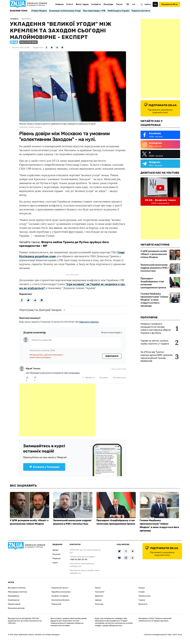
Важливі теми (19, 11)
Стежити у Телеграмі (44, 467)
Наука (98, 588)
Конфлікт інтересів (60, 596)
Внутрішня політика (17, 588)
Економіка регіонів (16, 608)
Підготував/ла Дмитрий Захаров (40, 310)
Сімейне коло (145, 596)
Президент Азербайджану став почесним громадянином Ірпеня (153, 283)
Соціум (142, 588)
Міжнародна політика (17, 592)
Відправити (112, 356)
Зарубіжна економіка (61, 592)
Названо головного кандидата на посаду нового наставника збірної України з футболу (156, 328)
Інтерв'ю (96, 4)
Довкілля (99, 596)
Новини (60, 4)
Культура (99, 604)
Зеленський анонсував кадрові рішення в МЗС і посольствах (155, 268)
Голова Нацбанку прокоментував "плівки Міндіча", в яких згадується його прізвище (154, 300)
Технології (100, 592)
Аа (155, 4)
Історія (142, 592)
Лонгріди (108, 4)
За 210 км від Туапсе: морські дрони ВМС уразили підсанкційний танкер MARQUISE (156, 357)
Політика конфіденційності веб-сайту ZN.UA (163, 635)
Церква (98, 600)
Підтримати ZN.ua (170, 4)
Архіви (55, 550)
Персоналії (56, 604)
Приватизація (14, 604)
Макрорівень (14, 596)
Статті (70, 4)
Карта (55, 563)
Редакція (57, 558)
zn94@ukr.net (75, 566)
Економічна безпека (60, 600)
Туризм (142, 600)
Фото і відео (82, 4)
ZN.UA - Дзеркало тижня (160, 200)
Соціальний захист (60, 588)
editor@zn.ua (75, 573)
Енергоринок (14, 600)
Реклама (56, 554)
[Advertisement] (57, 410)
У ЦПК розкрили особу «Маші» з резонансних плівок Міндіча (154, 254)
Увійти (148, 4)
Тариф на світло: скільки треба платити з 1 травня (155, 342)
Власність (143, 604)
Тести (119, 4)
